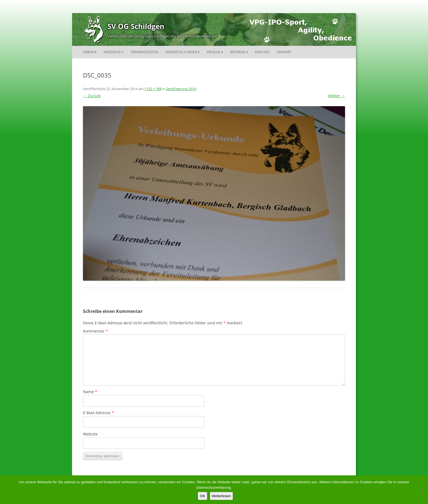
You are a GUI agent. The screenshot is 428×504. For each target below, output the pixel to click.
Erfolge (214, 52)
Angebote (112, 52)
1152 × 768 (153, 89)
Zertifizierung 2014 (181, 89)
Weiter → (337, 96)
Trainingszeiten (144, 52)
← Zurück (92, 96)
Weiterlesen (221, 496)
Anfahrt (284, 52)
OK (202, 496)
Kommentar (95, 331)
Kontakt (262, 52)
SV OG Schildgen (136, 26)
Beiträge (238, 52)
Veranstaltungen (181, 52)
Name (90, 392)
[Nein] (421, 490)
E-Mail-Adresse (98, 413)
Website (90, 434)
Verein (88, 52)
